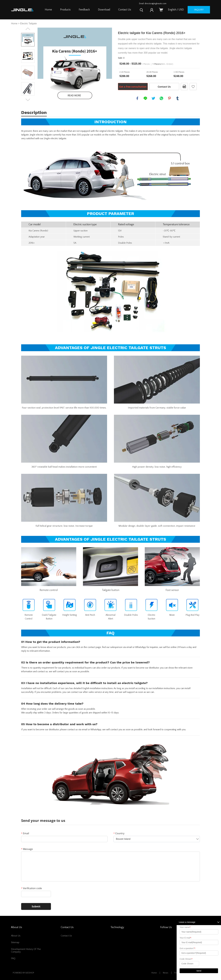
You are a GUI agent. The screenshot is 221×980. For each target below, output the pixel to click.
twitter (153, 98)
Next (28, 100)
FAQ (13, 958)
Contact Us (125, 10)
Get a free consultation (133, 87)
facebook (137, 98)
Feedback (84, 10)
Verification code (31, 888)
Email (25, 833)
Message (27, 849)
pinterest (169, 98)
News (166, 973)
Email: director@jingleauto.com (153, 4)
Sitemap (15, 942)
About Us (16, 936)
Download (104, 10)
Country (119, 833)
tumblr (178, 98)
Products (65, 10)
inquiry (199, 10)
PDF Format (184, 87)
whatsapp (161, 98)
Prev (28, 29)
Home (48, 10)
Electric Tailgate (28, 23)
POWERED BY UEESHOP (23, 973)
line (145, 98)
